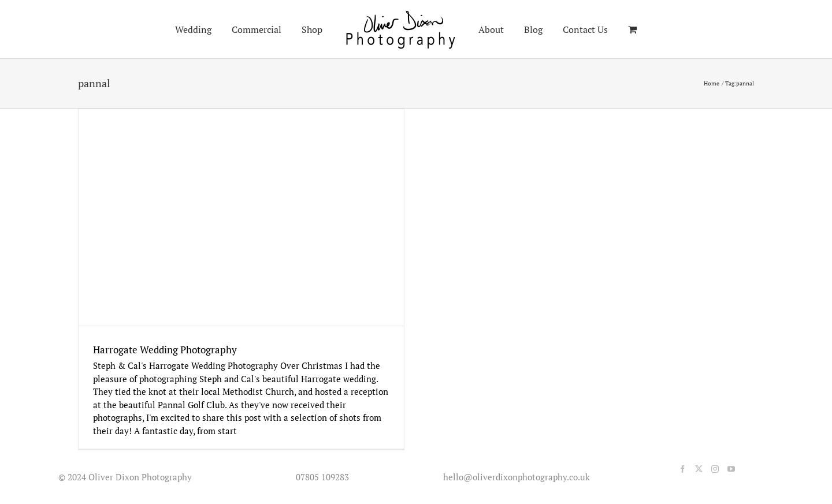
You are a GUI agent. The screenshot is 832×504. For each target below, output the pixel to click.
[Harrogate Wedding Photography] (241, 217)
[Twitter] (699, 469)
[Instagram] (715, 469)
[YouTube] (731, 469)
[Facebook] (683, 469)
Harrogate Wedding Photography (165, 350)
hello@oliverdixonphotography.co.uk (514, 477)
